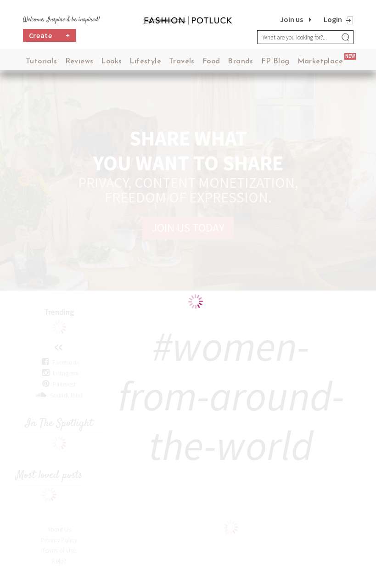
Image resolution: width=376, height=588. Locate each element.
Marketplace (320, 62)
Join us (292, 19)
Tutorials (42, 62)
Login (333, 19)
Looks (111, 62)
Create (50, 35)
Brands (240, 62)
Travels (182, 62)
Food (211, 62)
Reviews (79, 62)
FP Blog (275, 62)
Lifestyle (145, 62)
